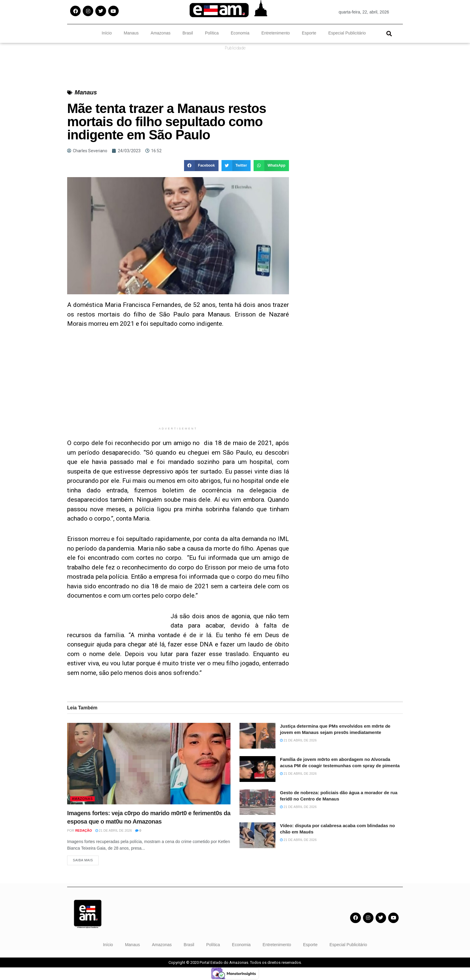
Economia (240, 33)
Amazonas (161, 33)
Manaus (131, 33)
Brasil (188, 33)
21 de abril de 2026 (114, 830)
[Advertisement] (178, 382)
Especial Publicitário (347, 33)
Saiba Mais (83, 861)
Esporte (309, 33)
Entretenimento (276, 33)
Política (212, 33)
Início (107, 33)
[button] (389, 33)
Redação (84, 830)
